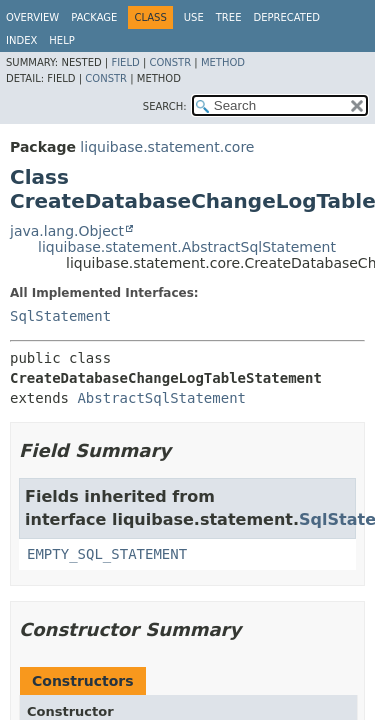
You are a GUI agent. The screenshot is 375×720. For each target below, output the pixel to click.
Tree (229, 17)
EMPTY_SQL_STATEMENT (107, 554)
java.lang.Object (67, 231)
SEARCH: (165, 106)
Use (194, 17)
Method (223, 62)
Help (61, 40)
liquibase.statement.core (167, 147)
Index (21, 40)
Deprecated (286, 17)
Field (125, 62)
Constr (170, 62)
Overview (32, 17)
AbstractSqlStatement (161, 398)
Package (94, 17)
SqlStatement (60, 316)
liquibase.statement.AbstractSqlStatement (187, 247)
